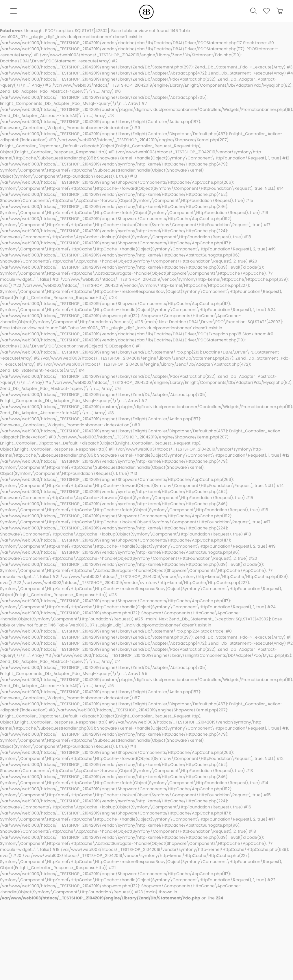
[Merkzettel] (264, 12)
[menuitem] (13, 12)
